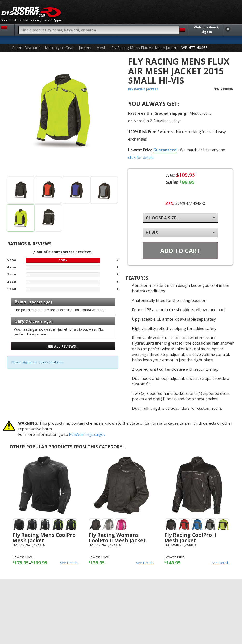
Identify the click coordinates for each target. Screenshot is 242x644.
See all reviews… (63, 346)
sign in (27, 362)
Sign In (207, 32)
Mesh (101, 48)
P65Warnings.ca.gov (87, 434)
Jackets (85, 48)
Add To (180, 251)
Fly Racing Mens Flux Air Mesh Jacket (144, 48)
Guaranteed (165, 150)
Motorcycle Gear (59, 48)
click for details (141, 157)
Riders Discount (26, 48)
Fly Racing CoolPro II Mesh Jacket (190, 538)
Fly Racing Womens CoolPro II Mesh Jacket (117, 538)
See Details (69, 563)
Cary (19, 321)
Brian (20, 302)
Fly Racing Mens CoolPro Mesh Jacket (44, 538)
